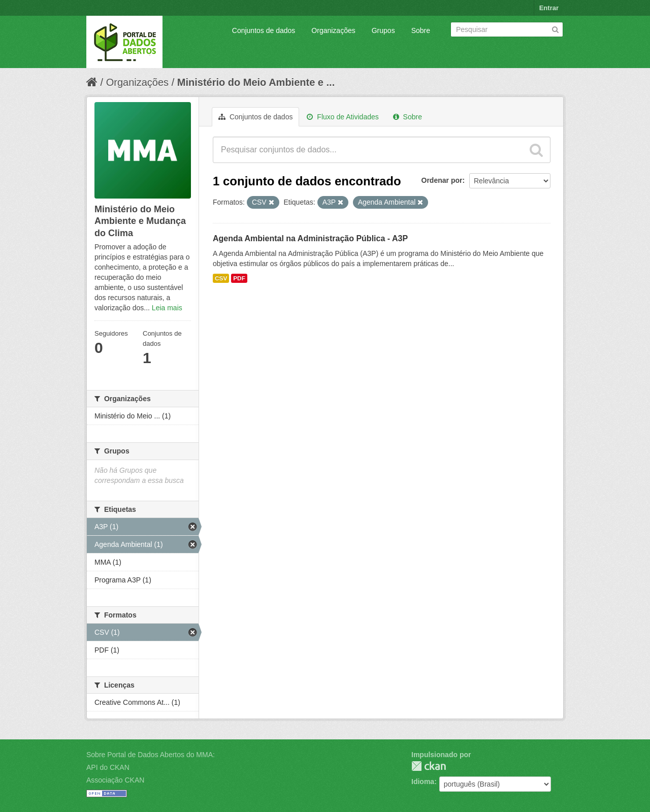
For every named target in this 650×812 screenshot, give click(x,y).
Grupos (383, 30)
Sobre (421, 30)
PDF (239, 278)
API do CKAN (108, 767)
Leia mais (167, 308)
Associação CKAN (115, 780)
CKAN (429, 766)
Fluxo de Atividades (343, 117)
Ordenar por (442, 180)
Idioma (423, 782)
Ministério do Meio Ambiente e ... (256, 82)
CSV (221, 278)
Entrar (549, 8)
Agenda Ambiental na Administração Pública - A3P (310, 238)
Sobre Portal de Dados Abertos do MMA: (151, 755)
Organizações (333, 30)
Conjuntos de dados (264, 30)
